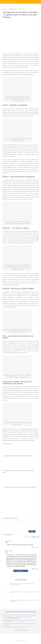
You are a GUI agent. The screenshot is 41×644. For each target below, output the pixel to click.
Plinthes (32, 5)
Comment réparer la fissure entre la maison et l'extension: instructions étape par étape (19, 618)
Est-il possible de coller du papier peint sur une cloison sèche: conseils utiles (20, 621)
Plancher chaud (24, 5)
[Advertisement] (21, 30)
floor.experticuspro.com (8, 2)
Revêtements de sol (12, 5)
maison (6, 9)
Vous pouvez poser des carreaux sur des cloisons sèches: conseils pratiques (21, 624)
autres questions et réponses (22, 630)
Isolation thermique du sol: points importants (16, 627)
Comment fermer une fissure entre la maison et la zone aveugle (20, 615)
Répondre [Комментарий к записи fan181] (36, 569)
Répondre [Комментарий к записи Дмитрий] (36, 547)
